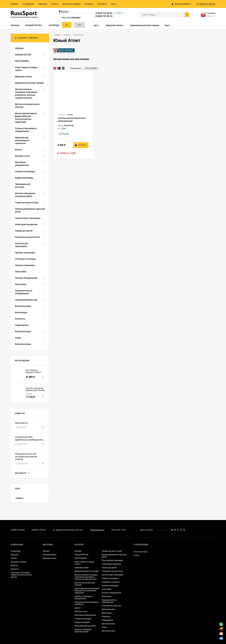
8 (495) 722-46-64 (104, 13)
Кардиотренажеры (82, 622)
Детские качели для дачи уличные (71, 59)
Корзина (46, 551)
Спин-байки (107, 589)
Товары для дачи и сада (112, 551)
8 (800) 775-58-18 (104, 16)
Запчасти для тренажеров (113, 575)
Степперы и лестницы (111, 582)
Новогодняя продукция (111, 564)
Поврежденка (107, 620)
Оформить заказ (50, 558)
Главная (14, 4)
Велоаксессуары (108, 609)
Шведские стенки (82, 568)
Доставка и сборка (71, 4)
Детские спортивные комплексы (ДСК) (83, 631)
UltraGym (78, 551)
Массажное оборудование (85, 615)
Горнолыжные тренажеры (112, 560)
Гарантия (43, 4)
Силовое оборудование (111, 593)
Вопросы (89, 4)
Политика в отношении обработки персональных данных (21, 575)
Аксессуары (107, 596)
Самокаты (106, 617)
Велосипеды (107, 613)
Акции (104, 627)
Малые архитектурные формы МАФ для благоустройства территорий (87, 591)
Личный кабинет (50, 555)
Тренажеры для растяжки (85, 626)
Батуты (78, 608)
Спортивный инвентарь (112, 606)
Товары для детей (109, 568)
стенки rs (19, 498)
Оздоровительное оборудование (109, 601)
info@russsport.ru (97, 530)
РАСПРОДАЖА (81, 558)
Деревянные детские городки (87, 571)
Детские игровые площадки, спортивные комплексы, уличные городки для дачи (86, 577)
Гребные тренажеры (110, 578)
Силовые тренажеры (83, 619)
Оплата (55, 4)
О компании (28, 4)
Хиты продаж (90, 68)
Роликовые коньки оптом (112, 571)
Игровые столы (81, 611)
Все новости (22, 473)
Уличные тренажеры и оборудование (84, 597)
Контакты (102, 4)
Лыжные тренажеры (110, 586)
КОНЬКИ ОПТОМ (81, 555)
